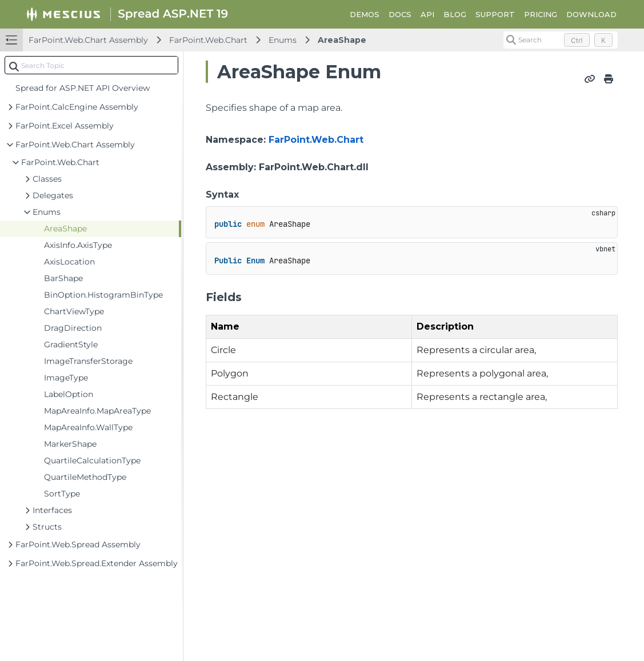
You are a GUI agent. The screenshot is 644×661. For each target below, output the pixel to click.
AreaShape (342, 40)
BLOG (455, 14)
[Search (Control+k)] (561, 40)
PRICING (541, 14)
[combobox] (91, 65)
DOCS (400, 14)
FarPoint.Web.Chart (208, 40)
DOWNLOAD (591, 14)
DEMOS (365, 14)
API (427, 14)
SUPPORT (495, 14)
